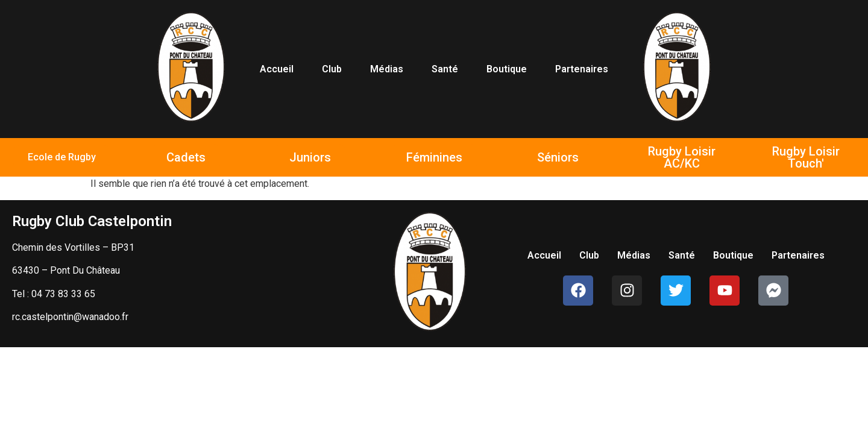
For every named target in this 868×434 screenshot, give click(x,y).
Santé (445, 69)
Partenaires (582, 69)
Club (332, 69)
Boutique (507, 69)
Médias (387, 69)
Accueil (277, 69)
